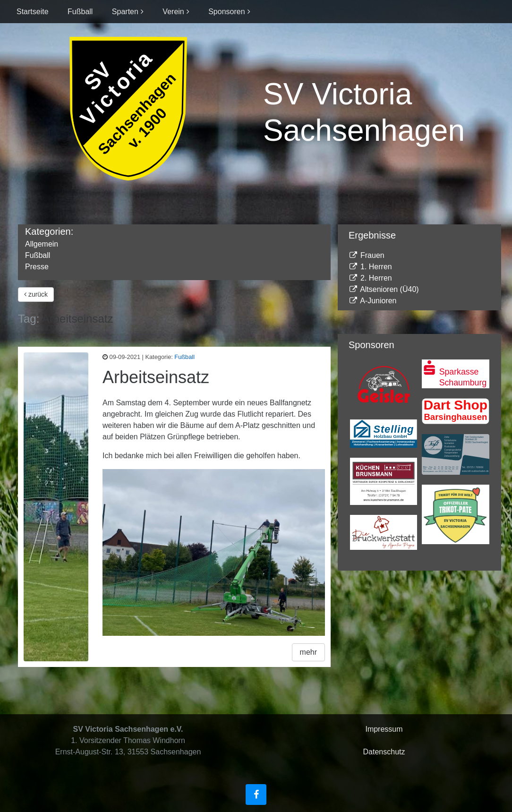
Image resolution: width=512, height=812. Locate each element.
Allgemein (42, 244)
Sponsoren (226, 12)
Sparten (125, 12)
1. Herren (370, 267)
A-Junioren (373, 301)
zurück (36, 294)
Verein (173, 12)
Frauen (367, 255)
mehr (308, 652)
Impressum (384, 729)
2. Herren (370, 278)
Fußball (80, 12)
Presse (37, 267)
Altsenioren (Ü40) (384, 289)
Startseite (33, 12)
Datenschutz (384, 752)
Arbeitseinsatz (156, 377)
